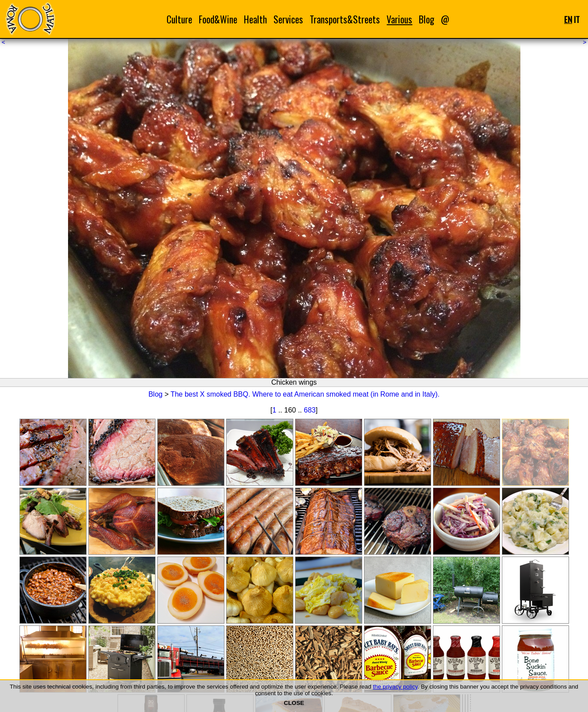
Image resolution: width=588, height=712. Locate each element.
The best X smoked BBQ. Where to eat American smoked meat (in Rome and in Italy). (305, 394)
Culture (179, 19)
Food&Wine (218, 19)
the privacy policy (395, 687)
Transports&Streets (345, 19)
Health (255, 19)
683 (310, 410)
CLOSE (294, 703)
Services (288, 19)
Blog (427, 19)
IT (577, 19)
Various (399, 19)
